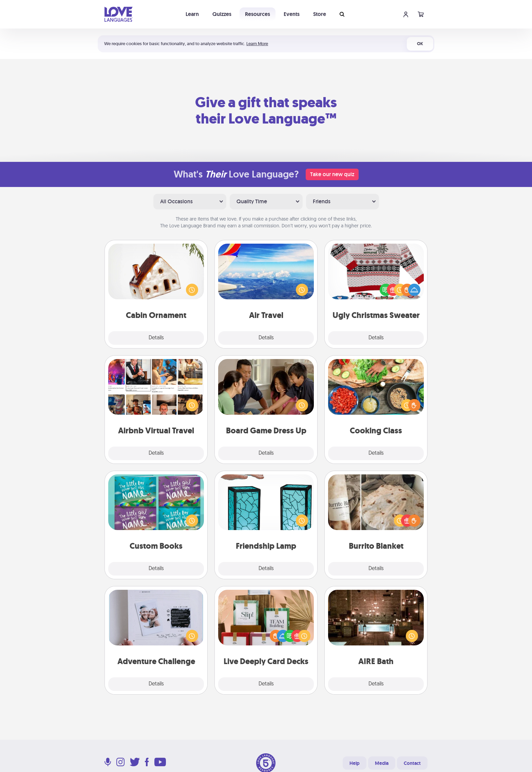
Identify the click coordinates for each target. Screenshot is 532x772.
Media (382, 763)
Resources (258, 14)
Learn (192, 14)
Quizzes (222, 14)
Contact (412, 763)
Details (156, 338)
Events (292, 14)
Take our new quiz (332, 174)
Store (320, 14)
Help (355, 763)
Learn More (257, 44)
